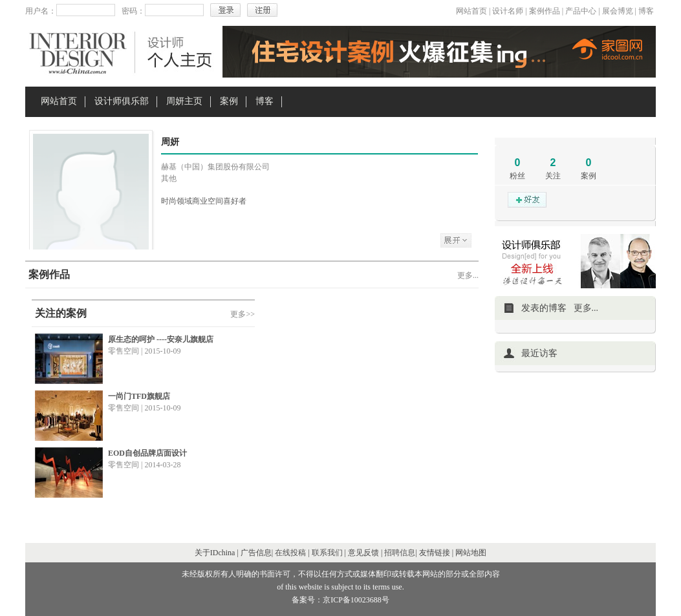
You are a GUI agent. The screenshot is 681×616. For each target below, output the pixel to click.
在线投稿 (290, 553)
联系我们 (327, 553)
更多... (468, 275)
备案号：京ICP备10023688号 (340, 600)
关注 (553, 176)
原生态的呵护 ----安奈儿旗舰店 (161, 339)
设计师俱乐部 (122, 101)
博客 (646, 11)
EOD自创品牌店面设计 (147, 453)
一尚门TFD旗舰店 (139, 396)
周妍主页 (184, 101)
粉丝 (517, 176)
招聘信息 (400, 553)
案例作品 (545, 11)
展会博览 (618, 11)
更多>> (243, 314)
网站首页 (471, 11)
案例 (229, 101)
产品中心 (581, 11)
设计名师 (508, 11)
